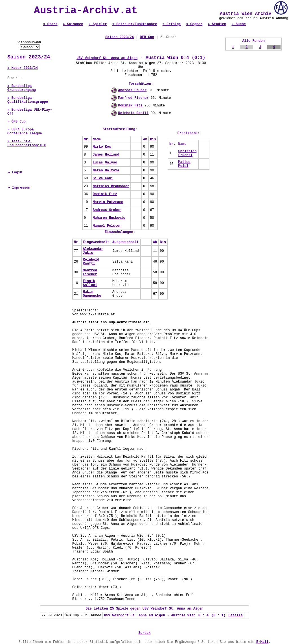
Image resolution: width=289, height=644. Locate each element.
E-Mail (262, 642)
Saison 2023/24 (29, 57)
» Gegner (194, 24)
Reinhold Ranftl (133, 113)
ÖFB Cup (147, 37)
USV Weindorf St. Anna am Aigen (107, 58)
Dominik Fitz (130, 106)
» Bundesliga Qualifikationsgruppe (28, 100)
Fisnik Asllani (90, 283)
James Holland (106, 155)
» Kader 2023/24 (23, 68)
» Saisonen (73, 24)
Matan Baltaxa (106, 171)
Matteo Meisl (184, 164)
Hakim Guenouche (92, 294)
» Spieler (98, 24)
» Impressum (19, 188)
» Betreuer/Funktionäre (135, 24)
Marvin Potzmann (108, 202)
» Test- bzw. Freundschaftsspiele (27, 143)
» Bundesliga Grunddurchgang (22, 88)
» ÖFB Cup (17, 122)
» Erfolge (172, 24)
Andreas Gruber (133, 90)
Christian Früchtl (188, 153)
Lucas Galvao (105, 163)
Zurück (144, 633)
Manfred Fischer (133, 98)
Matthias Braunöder (111, 186)
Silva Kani (103, 178)
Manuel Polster (107, 226)
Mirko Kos (102, 147)
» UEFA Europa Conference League (25, 132)
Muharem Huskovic (109, 218)
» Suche (238, 24)
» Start (50, 24)
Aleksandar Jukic (93, 251)
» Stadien (217, 24)
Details (235, 615)
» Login (15, 173)
